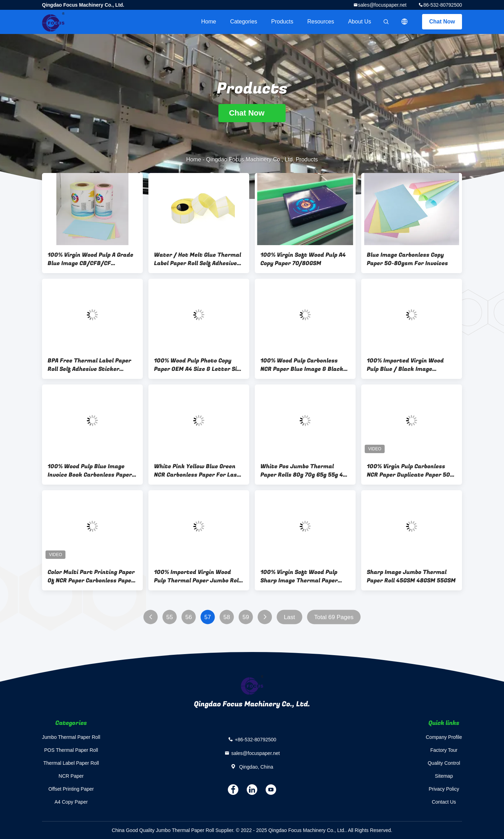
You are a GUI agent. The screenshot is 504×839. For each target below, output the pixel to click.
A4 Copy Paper (71, 802)
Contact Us (444, 802)
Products (282, 22)
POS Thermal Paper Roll (71, 750)
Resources (321, 22)
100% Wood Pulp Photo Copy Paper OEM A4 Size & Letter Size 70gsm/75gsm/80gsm (199, 365)
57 (208, 617)
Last (289, 617)
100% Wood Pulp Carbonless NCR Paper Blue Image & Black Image (302, 365)
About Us (359, 22)
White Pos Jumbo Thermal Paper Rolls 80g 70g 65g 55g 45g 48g (305, 471)
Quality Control (444, 763)
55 (170, 617)
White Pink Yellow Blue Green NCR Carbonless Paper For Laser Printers (198, 471)
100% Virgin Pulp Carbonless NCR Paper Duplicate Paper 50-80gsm (410, 471)
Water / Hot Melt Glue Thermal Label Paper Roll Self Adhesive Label (198, 259)
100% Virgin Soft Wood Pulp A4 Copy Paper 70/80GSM (303, 259)
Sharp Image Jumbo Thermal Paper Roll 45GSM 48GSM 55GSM (411, 576)
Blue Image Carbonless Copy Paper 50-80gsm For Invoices (407, 259)
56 (188, 617)
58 (227, 617)
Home (209, 22)
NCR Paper (71, 776)
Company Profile (444, 737)
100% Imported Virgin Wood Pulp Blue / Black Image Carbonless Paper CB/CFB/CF (407, 365)
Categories (243, 22)
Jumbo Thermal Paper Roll (71, 737)
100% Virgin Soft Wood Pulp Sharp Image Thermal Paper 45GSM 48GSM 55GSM (299, 576)
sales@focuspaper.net (382, 5)
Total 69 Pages (334, 617)
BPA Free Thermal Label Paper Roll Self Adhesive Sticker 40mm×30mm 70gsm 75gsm (89, 365)
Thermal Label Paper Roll (71, 763)
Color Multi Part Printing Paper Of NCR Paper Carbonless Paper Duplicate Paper (91, 576)
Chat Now (442, 22)
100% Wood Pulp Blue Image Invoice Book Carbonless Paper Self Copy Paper (90, 471)
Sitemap (444, 776)
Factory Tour (444, 750)
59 (246, 617)
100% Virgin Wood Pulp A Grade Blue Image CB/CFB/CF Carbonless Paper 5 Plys (90, 259)
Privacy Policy (444, 789)
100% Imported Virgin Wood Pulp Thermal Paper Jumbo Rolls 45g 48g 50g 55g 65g (199, 576)
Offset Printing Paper (71, 789)
